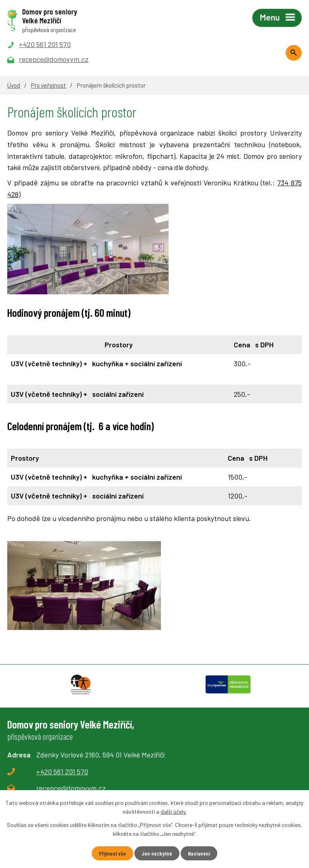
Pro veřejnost (48, 85)
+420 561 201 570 (62, 772)
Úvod (14, 85)
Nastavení (199, 853)
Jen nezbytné (157, 853)
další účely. (173, 812)
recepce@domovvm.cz (71, 788)
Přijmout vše (112, 853)
